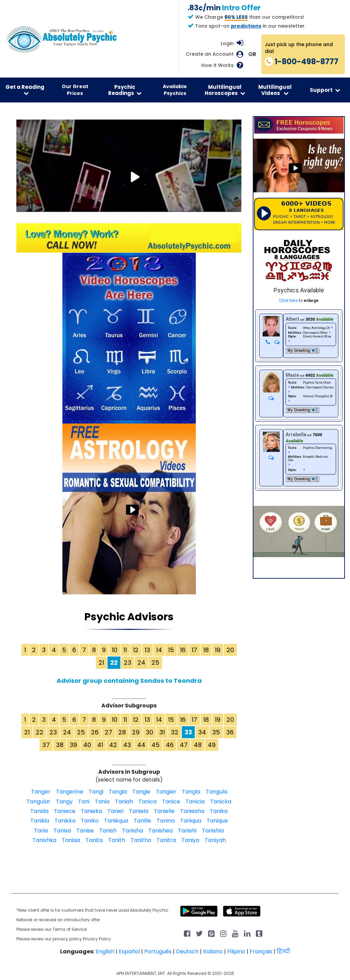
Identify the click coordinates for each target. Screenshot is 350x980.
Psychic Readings (125, 90)
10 (115, 650)
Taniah (124, 802)
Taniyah (215, 840)
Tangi (96, 792)
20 (230, 650)
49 (212, 745)
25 (155, 662)
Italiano (213, 951)
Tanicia (195, 802)
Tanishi (187, 831)
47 (184, 745)
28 (122, 732)
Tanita (94, 840)
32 (175, 732)
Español (129, 951)
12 (136, 650)
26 (95, 732)
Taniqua (191, 821)
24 (141, 662)
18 (206, 650)
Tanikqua (116, 821)
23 (128, 662)
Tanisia (71, 840)
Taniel (115, 811)
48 (198, 745)
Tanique (217, 821)
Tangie (141, 792)
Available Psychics (175, 90)
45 (156, 745)
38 (60, 745)
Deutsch (187, 951)
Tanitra (166, 840)
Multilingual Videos (275, 90)
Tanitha (141, 840)
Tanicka (221, 802)
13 (147, 650)
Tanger (41, 792)
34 (202, 732)
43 (127, 745)
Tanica (148, 802)
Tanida (39, 811)
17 (194, 650)
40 (87, 745)
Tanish (108, 831)
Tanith (117, 840)
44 (141, 745)
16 (183, 650)
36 (230, 732)
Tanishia (213, 831)
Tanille (142, 821)
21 (101, 662)
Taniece (65, 811)
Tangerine (70, 792)
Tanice (171, 802)
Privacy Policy (97, 939)
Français (261, 951)
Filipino (236, 951)
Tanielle (164, 811)
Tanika (219, 811)
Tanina (166, 821)
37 (46, 745)
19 (218, 650)
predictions (246, 26)
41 (100, 745)
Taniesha (192, 811)
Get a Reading (25, 90)
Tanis (41, 831)
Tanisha (133, 831)
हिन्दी (283, 951)
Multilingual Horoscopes (225, 90)
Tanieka (91, 811)
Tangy (64, 802)
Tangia (118, 792)
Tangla (191, 792)
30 (149, 732)
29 (136, 732)
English (105, 951)
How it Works (217, 65)
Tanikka (65, 821)
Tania (102, 802)
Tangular (39, 802)
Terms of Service (70, 929)
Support (325, 90)
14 (159, 650)
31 (162, 732)
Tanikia (40, 821)
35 (216, 732)
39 (73, 745)
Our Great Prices (75, 90)
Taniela (139, 811)
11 (125, 650)
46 (170, 745)
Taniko (90, 821)
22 (40, 732)
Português (158, 951)
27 (108, 732)
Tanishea (161, 831)
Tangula (216, 792)
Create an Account (210, 54)
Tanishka (44, 840)
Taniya (190, 840)
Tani (84, 802)
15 (171, 650)
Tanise (85, 831)
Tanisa (62, 831)
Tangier (166, 792)
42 (113, 745)
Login (227, 43)
